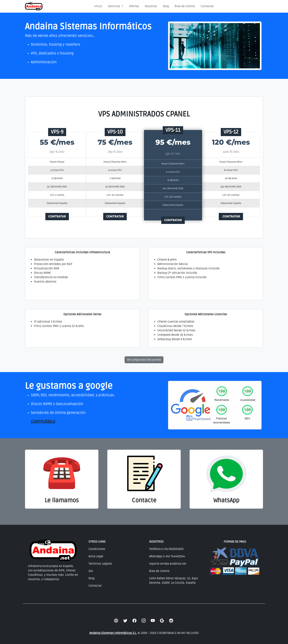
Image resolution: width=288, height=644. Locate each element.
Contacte (144, 500)
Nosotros (151, 6)
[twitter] (125, 621)
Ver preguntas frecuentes (144, 360)
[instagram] (144, 621)
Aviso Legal (96, 556)
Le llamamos (62, 500)
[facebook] (134, 621)
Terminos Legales (100, 564)
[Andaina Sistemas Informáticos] (34, 6)
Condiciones (97, 549)
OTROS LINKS (97, 542)
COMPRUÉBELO (43, 422)
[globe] (116, 621)
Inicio (98, 6)
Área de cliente (185, 6)
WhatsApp (226, 500)
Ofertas (134, 6)
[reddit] (171, 621)
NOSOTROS (156, 542)
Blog (166, 6)
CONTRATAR (57, 216)
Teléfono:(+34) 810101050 (166, 549)
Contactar (207, 6)
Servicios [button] (114, 6)
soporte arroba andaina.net (168, 564)
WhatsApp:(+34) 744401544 (167, 556)
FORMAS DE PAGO (235, 542)
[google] (162, 621)
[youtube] (153, 621)
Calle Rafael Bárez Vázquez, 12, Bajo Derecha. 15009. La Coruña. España (173, 581)
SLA (91, 571)
